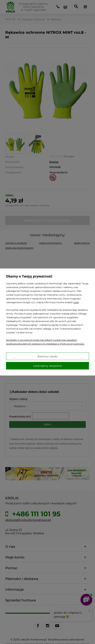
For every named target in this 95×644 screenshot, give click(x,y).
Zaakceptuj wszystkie (47, 366)
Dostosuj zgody (47, 356)
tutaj (76, 302)
